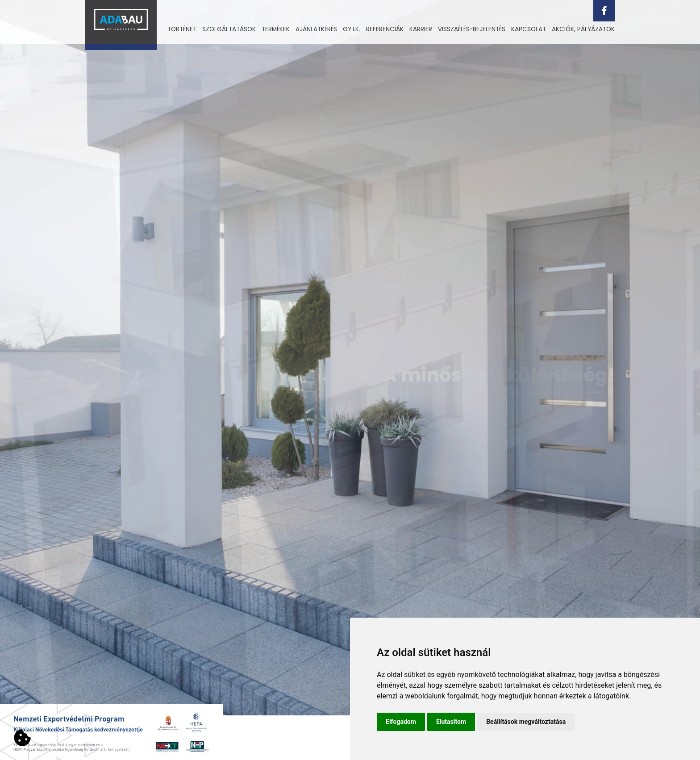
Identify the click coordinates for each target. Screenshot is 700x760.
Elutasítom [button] (451, 722)
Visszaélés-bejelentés (472, 29)
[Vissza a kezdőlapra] (121, 25)
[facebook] (604, 11)
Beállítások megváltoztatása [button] (526, 722)
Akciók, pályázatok (583, 29)
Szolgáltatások (229, 29)
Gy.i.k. (352, 29)
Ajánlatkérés (316, 29)
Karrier (421, 29)
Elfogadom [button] (401, 722)
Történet (182, 29)
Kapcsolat (529, 29)
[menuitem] (182, 29)
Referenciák (385, 29)
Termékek (276, 29)
